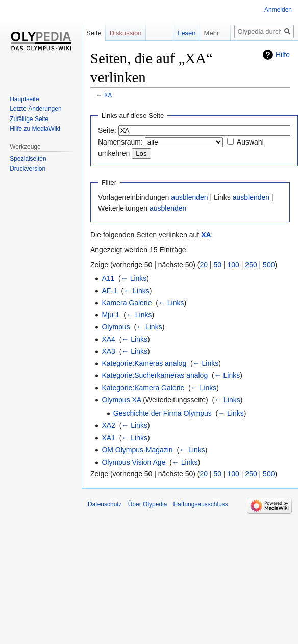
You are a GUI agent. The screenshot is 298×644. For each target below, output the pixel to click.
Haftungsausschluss (200, 504)
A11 (108, 278)
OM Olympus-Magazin (137, 450)
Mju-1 (110, 315)
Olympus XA (121, 400)
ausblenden (189, 197)
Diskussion (126, 33)
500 (269, 265)
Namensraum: (120, 142)
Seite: (107, 130)
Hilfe (283, 55)
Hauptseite (24, 99)
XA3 (108, 351)
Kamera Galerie (127, 303)
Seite (94, 33)
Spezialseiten (28, 159)
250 (251, 265)
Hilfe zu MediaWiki (35, 129)
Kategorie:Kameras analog (144, 363)
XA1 (108, 438)
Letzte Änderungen (35, 109)
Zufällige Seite (29, 119)
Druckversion (28, 169)
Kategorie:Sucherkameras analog (155, 375)
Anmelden (278, 10)
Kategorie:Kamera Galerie (143, 388)
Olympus (116, 327)
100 (233, 265)
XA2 (108, 425)
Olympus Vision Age (133, 462)
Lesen (179, 33)
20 (204, 265)
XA (108, 95)
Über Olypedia (148, 504)
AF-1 (109, 291)
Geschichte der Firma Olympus (163, 413)
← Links (134, 278)
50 (218, 265)
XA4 (108, 339)
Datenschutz (105, 504)
